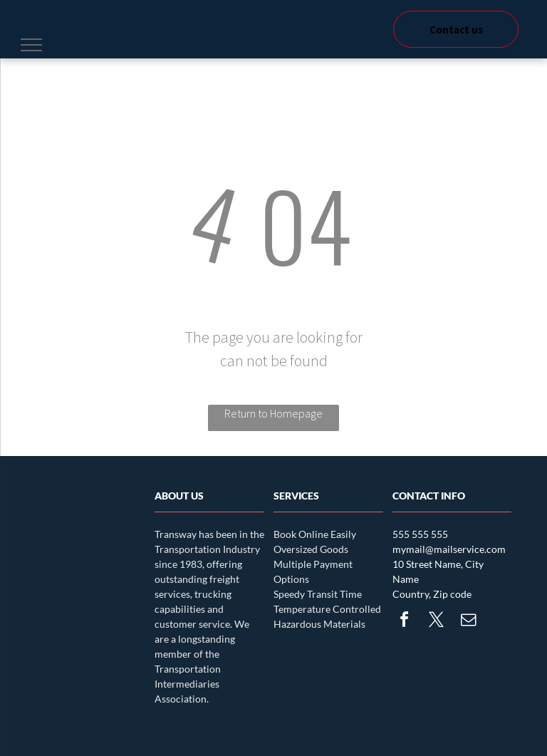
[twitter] (436, 622)
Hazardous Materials (319, 624)
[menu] (31, 45)
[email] (468, 622)
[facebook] (404, 622)
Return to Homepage (273, 413)
